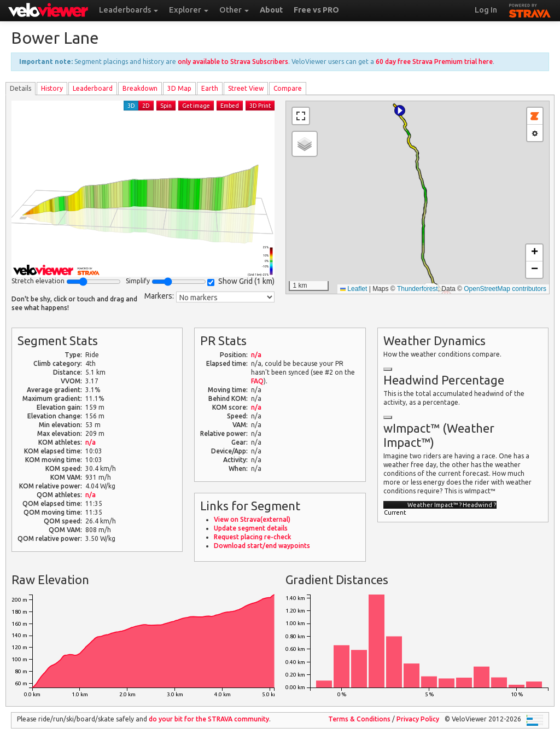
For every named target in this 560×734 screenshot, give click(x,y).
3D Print (260, 106)
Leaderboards (129, 10)
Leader (93, 88)
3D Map (179, 88)
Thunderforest (418, 289)
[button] (400, 110)
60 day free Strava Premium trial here (434, 62)
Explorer (189, 10)
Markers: (159, 296)
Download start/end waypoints (262, 546)
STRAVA (530, 9)
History (52, 88)
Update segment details (251, 528)
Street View (246, 88)
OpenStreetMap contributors (505, 289)
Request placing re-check (252, 537)
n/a (91, 442)
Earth (210, 88)
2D (146, 106)
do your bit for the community (209, 719)
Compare (288, 88)
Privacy (418, 719)
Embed (230, 106)
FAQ (257, 381)
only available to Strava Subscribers (233, 62)
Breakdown (140, 88)
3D (131, 106)
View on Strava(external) (252, 519)
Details (21, 88)
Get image (196, 106)
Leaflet (354, 289)
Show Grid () (241, 281)
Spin (166, 106)
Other (234, 10)
